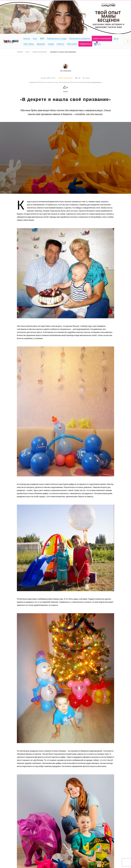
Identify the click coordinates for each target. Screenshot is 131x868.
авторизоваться (97, 82)
